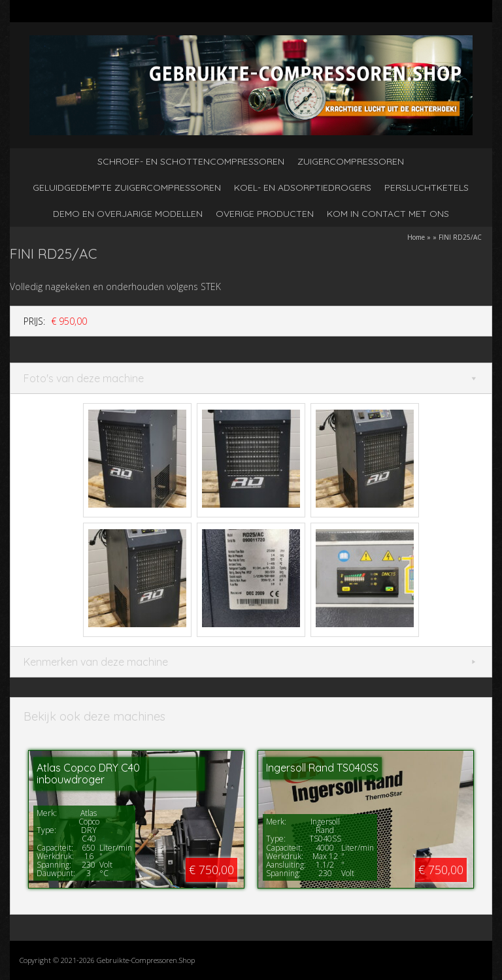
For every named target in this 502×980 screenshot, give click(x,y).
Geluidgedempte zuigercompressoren (127, 188)
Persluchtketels (427, 188)
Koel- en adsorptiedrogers (303, 188)
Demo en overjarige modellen (128, 214)
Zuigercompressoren (351, 161)
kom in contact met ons (388, 214)
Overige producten (265, 214)
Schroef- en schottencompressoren (191, 161)
